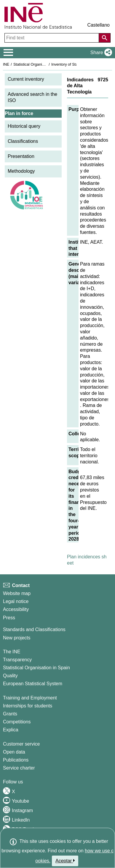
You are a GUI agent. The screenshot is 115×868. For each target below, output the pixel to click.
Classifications (23, 141)
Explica (11, 730)
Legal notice (16, 601)
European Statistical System (33, 684)
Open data (14, 752)
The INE (12, 652)
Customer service (21, 744)
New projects (17, 638)
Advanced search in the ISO (32, 97)
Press (9, 618)
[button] (100, 53)
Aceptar (65, 861)
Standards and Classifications (34, 629)
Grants (10, 714)
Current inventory (26, 79)
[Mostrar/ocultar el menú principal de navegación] (8, 53)
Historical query (24, 126)
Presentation (21, 156)
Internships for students (28, 706)
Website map (17, 593)
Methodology (21, 171)
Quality (10, 676)
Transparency (17, 660)
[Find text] (52, 38)
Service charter (19, 768)
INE (6, 64)
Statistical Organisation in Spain (40, 64)
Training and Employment (30, 698)
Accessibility (16, 609)
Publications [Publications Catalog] (16, 760)
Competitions (17, 722)
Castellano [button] (98, 25)
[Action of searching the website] (105, 38)
